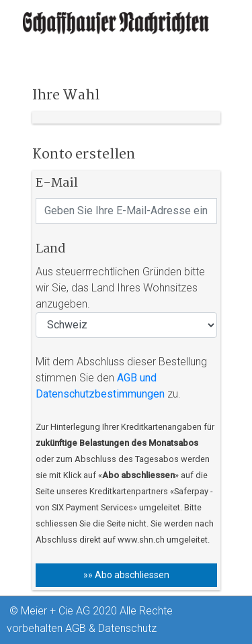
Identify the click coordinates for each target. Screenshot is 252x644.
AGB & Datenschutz (111, 628)
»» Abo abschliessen (126, 575)
